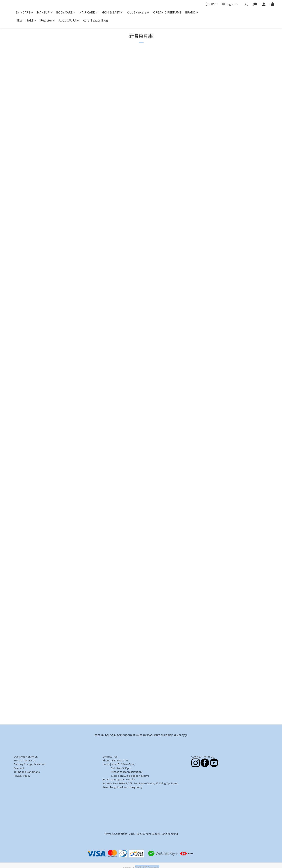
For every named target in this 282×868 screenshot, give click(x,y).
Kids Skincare (138, 12)
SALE (31, 20)
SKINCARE (24, 12)
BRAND (192, 12)
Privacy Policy (22, 776)
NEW (19, 20)
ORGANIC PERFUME (167, 12)
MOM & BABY (112, 12)
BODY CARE (66, 12)
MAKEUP (45, 12)
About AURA (69, 20)
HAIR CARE (88, 12)
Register (48, 20)
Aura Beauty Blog (95, 20)
